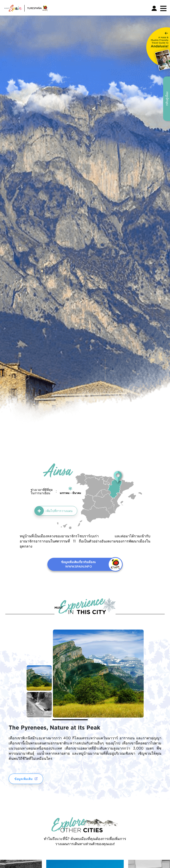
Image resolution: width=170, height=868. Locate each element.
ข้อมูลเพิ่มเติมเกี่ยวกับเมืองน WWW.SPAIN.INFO (78, 564)
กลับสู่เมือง (167, 99)
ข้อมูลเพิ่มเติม (23, 779)
